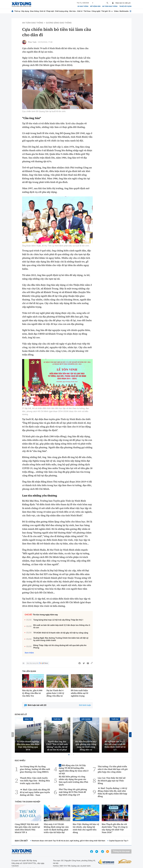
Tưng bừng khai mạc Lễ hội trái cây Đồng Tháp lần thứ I (58, 620)
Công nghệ (96, 11)
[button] (69, 755)
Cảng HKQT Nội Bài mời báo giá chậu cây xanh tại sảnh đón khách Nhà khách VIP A (27, 828)
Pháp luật (50, 11)
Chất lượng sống (61, 11)
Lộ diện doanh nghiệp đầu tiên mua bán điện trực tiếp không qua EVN (28, 746)
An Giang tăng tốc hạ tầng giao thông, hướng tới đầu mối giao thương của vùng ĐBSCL (35, 769)
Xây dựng (25, 11)
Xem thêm (29, 653)
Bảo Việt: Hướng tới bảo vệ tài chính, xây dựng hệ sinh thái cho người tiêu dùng (86, 828)
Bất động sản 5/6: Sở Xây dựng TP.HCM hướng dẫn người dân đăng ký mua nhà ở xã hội (74, 769)
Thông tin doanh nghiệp (28, 802)
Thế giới (104, 11)
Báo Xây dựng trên (37, 663)
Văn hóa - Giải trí (76, 11)
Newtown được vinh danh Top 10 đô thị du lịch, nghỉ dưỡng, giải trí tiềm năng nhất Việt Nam (68, 841)
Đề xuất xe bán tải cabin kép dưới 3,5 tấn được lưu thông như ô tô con (62, 626)
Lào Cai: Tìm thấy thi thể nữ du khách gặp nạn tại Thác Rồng (112, 781)
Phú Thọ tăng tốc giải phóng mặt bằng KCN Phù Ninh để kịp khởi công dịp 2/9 (73, 792)
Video (116, 11)
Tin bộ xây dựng (125, 6)
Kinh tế (43, 11)
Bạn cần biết (21, 841)
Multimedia (124, 11)
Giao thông (34, 11)
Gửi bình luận (85, 705)
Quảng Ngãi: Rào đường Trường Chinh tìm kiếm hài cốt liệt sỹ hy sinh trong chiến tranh (61, 639)
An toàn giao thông (110, 6)
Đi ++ (111, 11)
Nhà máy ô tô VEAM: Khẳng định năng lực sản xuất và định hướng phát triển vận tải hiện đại (56, 828)
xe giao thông (83, 6)
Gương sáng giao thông (59, 23)
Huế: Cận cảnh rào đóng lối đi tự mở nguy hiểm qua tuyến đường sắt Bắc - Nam (35, 792)
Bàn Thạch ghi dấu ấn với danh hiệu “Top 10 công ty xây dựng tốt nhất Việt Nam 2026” (115, 828)
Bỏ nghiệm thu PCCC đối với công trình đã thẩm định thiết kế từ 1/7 (115, 746)
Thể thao (87, 11)
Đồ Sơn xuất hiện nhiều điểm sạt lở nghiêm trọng (80, 693)
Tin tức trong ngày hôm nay (45, 615)
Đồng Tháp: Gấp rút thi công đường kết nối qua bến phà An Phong (60, 647)
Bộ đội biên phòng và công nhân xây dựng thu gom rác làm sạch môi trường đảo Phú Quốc (73, 781)
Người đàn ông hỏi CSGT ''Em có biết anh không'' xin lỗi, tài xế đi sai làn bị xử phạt (57, 746)
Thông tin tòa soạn (121, 851)
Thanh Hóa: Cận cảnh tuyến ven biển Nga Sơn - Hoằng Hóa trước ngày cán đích (35, 781)
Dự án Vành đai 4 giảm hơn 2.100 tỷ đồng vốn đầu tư (55, 693)
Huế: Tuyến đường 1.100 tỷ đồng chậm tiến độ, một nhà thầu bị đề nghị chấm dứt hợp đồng (112, 792)
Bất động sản (95, 6)
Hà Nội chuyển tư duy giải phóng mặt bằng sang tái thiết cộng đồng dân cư (86, 746)
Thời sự (17, 11)
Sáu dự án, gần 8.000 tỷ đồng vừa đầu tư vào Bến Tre (32, 693)
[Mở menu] (130, 11)
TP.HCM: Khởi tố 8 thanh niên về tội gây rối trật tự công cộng (61, 633)
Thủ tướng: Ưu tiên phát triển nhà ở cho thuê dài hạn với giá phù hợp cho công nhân (113, 769)
